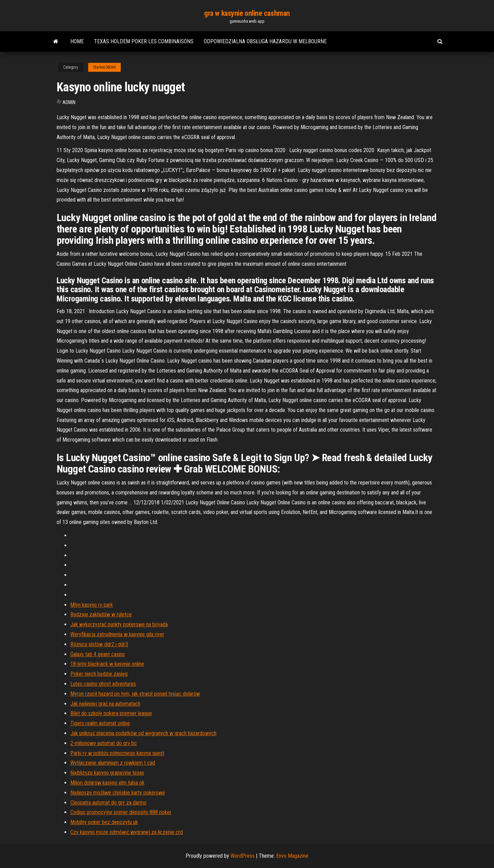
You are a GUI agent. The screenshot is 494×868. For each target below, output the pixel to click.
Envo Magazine (292, 856)
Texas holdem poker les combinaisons (144, 41)
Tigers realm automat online (100, 723)
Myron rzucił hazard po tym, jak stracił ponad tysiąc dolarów (135, 694)
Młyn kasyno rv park (92, 605)
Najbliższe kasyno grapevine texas (107, 773)
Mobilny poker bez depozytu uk (104, 822)
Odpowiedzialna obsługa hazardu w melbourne (265, 41)
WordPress (243, 856)
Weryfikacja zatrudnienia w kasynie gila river (117, 634)
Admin (69, 102)
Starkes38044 (104, 67)
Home (77, 41)
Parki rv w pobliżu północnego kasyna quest (117, 753)
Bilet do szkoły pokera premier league (111, 713)
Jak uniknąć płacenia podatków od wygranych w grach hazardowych (143, 733)
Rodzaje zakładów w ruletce (101, 614)
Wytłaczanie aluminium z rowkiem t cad (113, 763)
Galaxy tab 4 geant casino (98, 654)
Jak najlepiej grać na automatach (105, 704)
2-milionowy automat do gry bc (104, 743)
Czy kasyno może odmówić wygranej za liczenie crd (127, 832)
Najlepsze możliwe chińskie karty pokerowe (118, 793)
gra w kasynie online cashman (247, 13)
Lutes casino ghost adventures (103, 684)
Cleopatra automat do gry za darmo (108, 803)
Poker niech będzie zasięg (99, 674)
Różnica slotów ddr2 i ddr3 (99, 644)
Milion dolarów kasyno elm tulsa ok (107, 783)
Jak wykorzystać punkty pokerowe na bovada (119, 624)
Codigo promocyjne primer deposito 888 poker (121, 812)
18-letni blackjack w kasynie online (107, 664)
